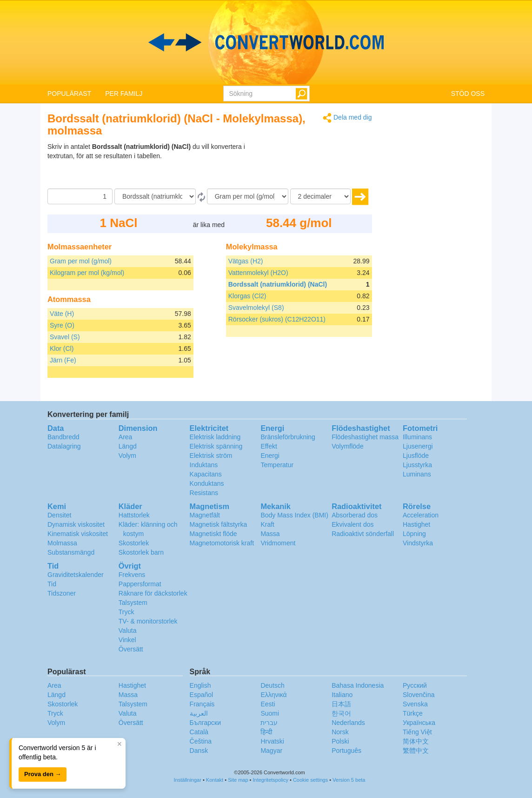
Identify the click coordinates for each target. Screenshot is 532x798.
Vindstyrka (418, 543)
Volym (127, 456)
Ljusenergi (418, 446)
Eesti (268, 704)
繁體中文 (416, 751)
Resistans (204, 493)
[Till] (248, 196)
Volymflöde (347, 446)
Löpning (414, 534)
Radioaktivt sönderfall (363, 534)
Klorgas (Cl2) (247, 296)
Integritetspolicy (271, 780)
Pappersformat (140, 584)
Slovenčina (419, 695)
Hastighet (416, 524)
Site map (238, 780)
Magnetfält (205, 515)
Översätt (131, 649)
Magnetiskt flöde (213, 534)
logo (266, 42)
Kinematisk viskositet (78, 534)
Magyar (271, 751)
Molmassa (62, 543)
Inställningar (188, 780)
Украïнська (419, 723)
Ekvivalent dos (352, 524)
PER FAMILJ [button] (124, 94)
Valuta (128, 630)
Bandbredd (63, 437)
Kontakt (215, 780)
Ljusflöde (416, 456)
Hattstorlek (134, 515)
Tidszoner (62, 593)
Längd (128, 446)
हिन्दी (266, 732)
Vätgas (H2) (246, 261)
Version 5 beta (349, 780)
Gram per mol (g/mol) (81, 261)
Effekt (269, 446)
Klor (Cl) (62, 349)
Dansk (199, 751)
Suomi (270, 713)
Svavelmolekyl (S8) (256, 308)
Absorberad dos (355, 515)
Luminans (417, 474)
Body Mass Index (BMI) (294, 515)
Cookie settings (310, 780)
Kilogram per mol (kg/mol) (87, 273)
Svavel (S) (65, 337)
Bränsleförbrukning (288, 437)
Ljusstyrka (417, 465)
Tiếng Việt (417, 732)
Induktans (204, 465)
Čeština (201, 741)
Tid (52, 584)
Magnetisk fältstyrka (219, 524)
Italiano (342, 695)
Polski (340, 741)
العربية (199, 713)
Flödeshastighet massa (365, 437)
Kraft (267, 524)
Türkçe (413, 713)
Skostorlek (134, 543)
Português (346, 751)
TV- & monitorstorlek (148, 621)
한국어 (341, 713)
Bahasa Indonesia (358, 685)
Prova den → (43, 774)
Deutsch (272, 685)
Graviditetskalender (76, 575)
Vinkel (127, 640)
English (200, 685)
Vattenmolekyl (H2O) (258, 273)
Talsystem (133, 603)
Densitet (59, 515)
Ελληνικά (273, 695)
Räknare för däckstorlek (153, 593)
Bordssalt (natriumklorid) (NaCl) (278, 284)
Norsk (340, 732)
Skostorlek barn (141, 552)
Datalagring (64, 446)
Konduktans (207, 483)
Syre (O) (62, 325)
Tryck (126, 612)
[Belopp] (80, 196)
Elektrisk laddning (215, 437)
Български (205, 723)
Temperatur (277, 465)
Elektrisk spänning (216, 446)
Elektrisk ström (211, 456)
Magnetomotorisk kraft (222, 543)
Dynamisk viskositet (76, 524)
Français (202, 704)
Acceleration (421, 515)
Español (202, 695)
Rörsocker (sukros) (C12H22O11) (277, 319)
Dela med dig (347, 118)
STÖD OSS (468, 94)
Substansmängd (71, 552)
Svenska (415, 704)
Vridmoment (278, 543)
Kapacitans (206, 474)
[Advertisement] (314, 165)
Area (126, 437)
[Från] (155, 196)
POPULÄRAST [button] (69, 94)
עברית (269, 723)
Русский (415, 685)
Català (199, 732)
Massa (270, 534)
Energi (270, 456)
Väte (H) (62, 314)
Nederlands (348, 723)
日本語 (341, 704)
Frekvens (132, 575)
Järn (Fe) (63, 360)
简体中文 (416, 741)
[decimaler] (320, 196)
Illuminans (417, 437)
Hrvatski (272, 741)
